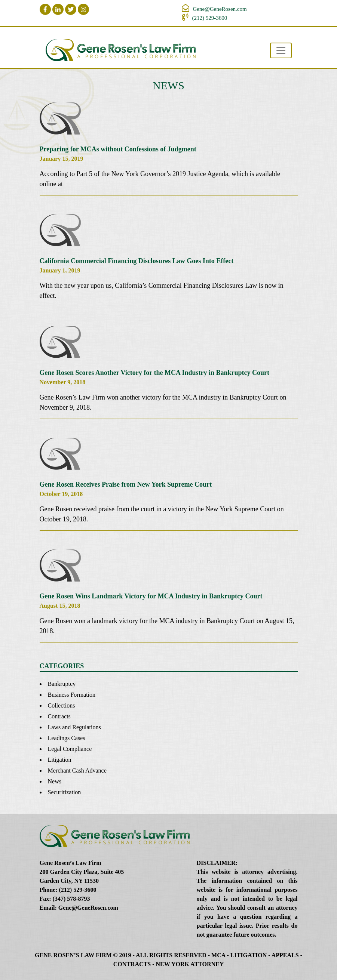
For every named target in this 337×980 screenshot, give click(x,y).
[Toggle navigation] (281, 50)
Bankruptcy (62, 684)
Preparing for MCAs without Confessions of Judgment (118, 149)
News (55, 781)
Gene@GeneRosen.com (220, 9)
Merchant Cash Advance (77, 771)
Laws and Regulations (74, 727)
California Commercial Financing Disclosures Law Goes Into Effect (137, 261)
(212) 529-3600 (210, 18)
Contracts (59, 716)
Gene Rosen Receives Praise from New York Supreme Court (126, 484)
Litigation (60, 760)
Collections (62, 705)
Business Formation (72, 695)
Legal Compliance (70, 749)
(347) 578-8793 (71, 899)
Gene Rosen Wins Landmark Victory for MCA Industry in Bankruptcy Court (151, 596)
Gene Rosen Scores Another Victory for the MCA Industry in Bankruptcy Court (155, 373)
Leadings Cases (67, 738)
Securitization (65, 792)
